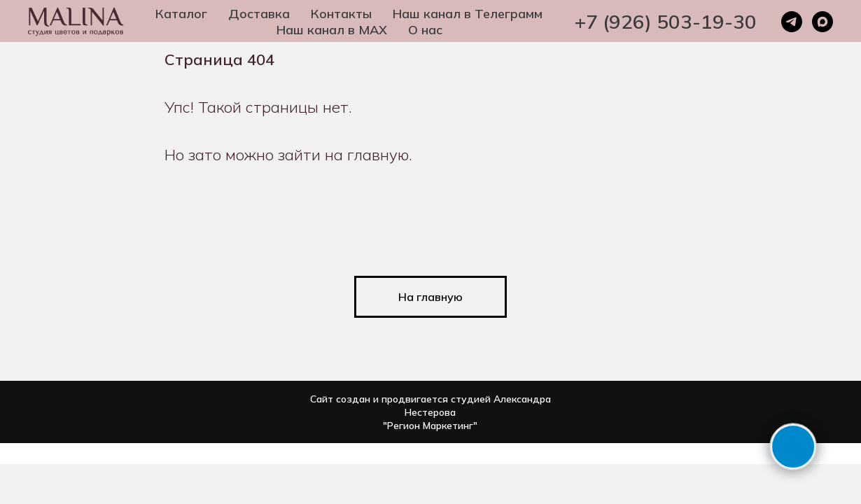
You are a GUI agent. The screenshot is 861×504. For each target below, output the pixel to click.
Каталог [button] (181, 14)
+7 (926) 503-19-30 (666, 21)
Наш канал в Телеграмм (468, 14)
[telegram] (792, 22)
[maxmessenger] (822, 22)
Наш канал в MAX (332, 30)
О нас (425, 30)
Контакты (341, 14)
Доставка (259, 14)
